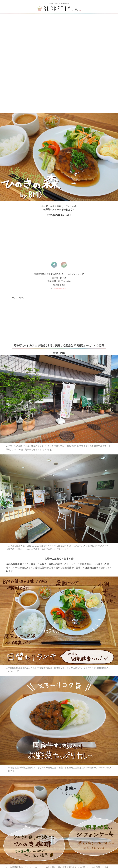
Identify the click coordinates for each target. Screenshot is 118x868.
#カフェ (22, 298)
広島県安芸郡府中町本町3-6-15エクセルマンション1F (59, 274)
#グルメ (15, 298)
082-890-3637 (60, 288)
